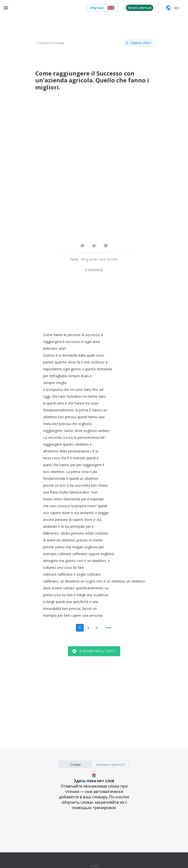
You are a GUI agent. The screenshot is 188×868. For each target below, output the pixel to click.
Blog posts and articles (100, 259)
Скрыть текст (138, 43)
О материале (94, 270)
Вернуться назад (50, 43)
